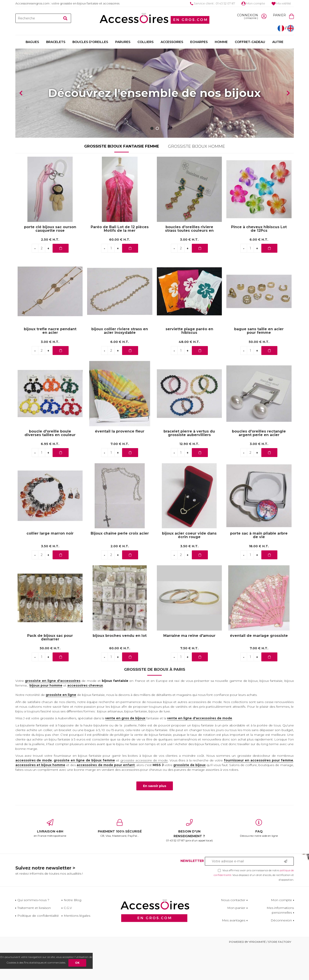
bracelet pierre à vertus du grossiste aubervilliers (189, 467)
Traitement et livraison (34, 941)
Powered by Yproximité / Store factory (260, 975)
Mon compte (253, 3)
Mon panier (236, 941)
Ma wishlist (281, 3)
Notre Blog (73, 933)
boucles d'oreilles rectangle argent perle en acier (259, 467)
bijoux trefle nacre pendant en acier (50, 364)
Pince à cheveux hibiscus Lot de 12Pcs (259, 262)
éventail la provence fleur (120, 465)
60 (120, 273)
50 (259, 375)
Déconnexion (281, 954)
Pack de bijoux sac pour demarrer (50, 671)
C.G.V (68, 941)
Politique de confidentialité (38, 949)
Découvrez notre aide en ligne (259, 862)
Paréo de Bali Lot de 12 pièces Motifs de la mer (120, 262)
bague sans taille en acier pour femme (259, 364)
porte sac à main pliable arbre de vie (259, 569)
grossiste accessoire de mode (144, 794)
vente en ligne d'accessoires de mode (200, 752)
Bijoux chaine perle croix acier (120, 567)
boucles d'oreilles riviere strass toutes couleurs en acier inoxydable (189, 262)
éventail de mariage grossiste (259, 669)
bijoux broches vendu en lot (120, 669)
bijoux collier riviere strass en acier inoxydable (120, 364)
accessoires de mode (34, 794)
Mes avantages (234, 954)
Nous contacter (233, 933)
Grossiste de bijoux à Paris (155, 703)
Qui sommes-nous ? (33, 933)
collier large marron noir (50, 567)
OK (77, 963)
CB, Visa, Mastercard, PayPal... (120, 862)
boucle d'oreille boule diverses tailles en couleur (50, 467)
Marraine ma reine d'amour (189, 669)
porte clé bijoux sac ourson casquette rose (50, 262)
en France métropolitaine (50, 862)
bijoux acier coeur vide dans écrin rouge (189, 569)
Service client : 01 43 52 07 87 (213, 3)
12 (189, 477)
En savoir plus (155, 819)
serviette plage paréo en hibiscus (189, 364)
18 (259, 580)
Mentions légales (77, 949)
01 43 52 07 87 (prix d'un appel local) (189, 864)
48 (189, 375)
